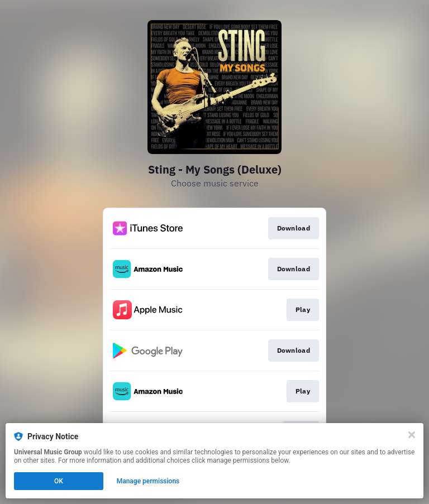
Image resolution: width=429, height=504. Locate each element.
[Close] (412, 435)
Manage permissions (148, 481)
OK (59, 481)
